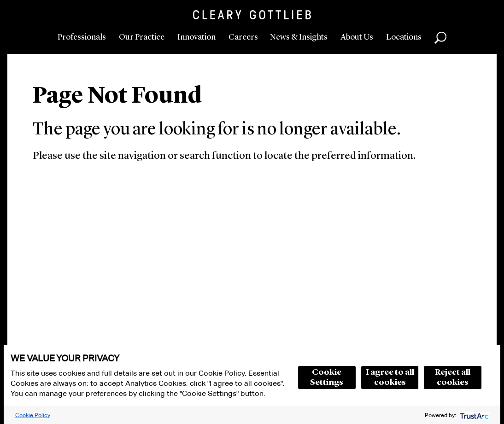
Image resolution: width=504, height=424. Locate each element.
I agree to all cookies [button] (390, 378)
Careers (243, 37)
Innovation (196, 37)
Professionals (82, 37)
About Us (357, 37)
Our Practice (142, 37)
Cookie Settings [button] (327, 378)
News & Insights (299, 37)
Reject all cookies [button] (453, 378)
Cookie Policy (33, 415)
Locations (404, 37)
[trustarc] (473, 415)
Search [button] (440, 38)
